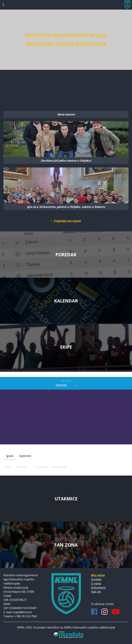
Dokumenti (98, 588)
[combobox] (66, 385)
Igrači (10, 456)
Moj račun (98, 575)
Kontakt (96, 579)
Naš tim (96, 592)
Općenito (25, 456)
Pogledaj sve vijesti (66, 221)
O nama (96, 583)
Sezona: (66, 381)
